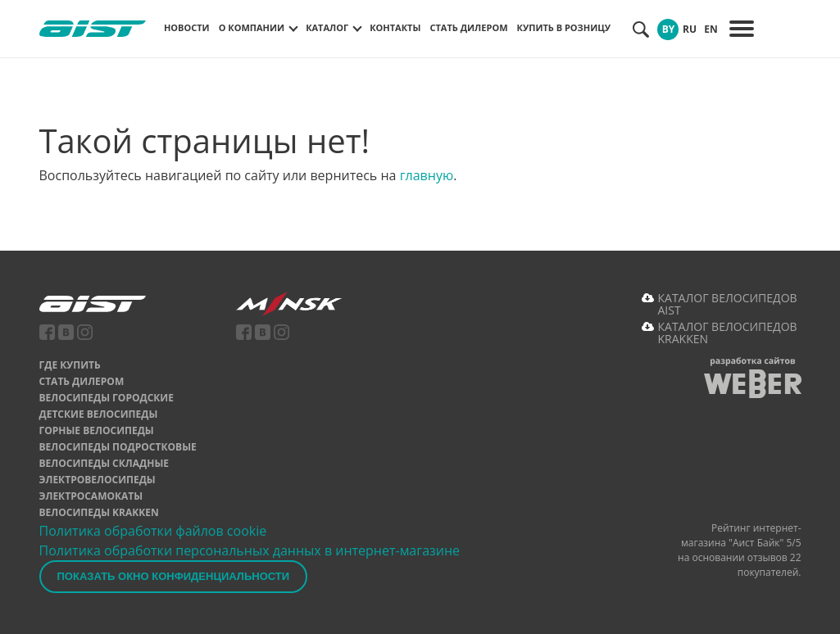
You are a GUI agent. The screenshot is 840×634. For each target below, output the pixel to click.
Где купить (70, 365)
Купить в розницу (564, 27)
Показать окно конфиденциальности (174, 576)
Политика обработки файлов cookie (153, 531)
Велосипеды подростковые (118, 447)
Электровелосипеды (98, 480)
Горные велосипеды (97, 430)
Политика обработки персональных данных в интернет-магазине (250, 550)
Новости (187, 27)
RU (690, 29)
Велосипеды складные (104, 463)
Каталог (327, 27)
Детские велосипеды (99, 414)
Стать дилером (468, 27)
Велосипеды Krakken (99, 512)
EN (711, 29)
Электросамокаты (91, 496)
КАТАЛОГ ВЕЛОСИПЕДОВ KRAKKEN (728, 333)
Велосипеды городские (107, 398)
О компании (252, 27)
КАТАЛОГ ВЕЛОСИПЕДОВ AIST (728, 304)
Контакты (395, 27)
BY (669, 29)
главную (427, 175)
